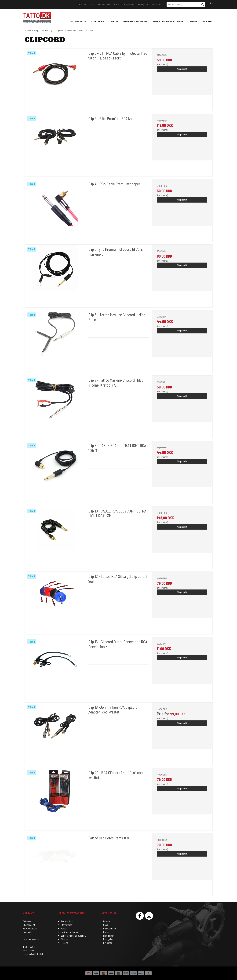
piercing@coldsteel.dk (33, 954)
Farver (115, 21)
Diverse (193, 21)
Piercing (207, 21)
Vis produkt (182, 69)
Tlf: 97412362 (29, 947)
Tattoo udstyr (78, 21)
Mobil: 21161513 (29, 950)
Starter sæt (98, 21)
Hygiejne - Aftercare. (136, 21)
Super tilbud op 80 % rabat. (168, 21)
